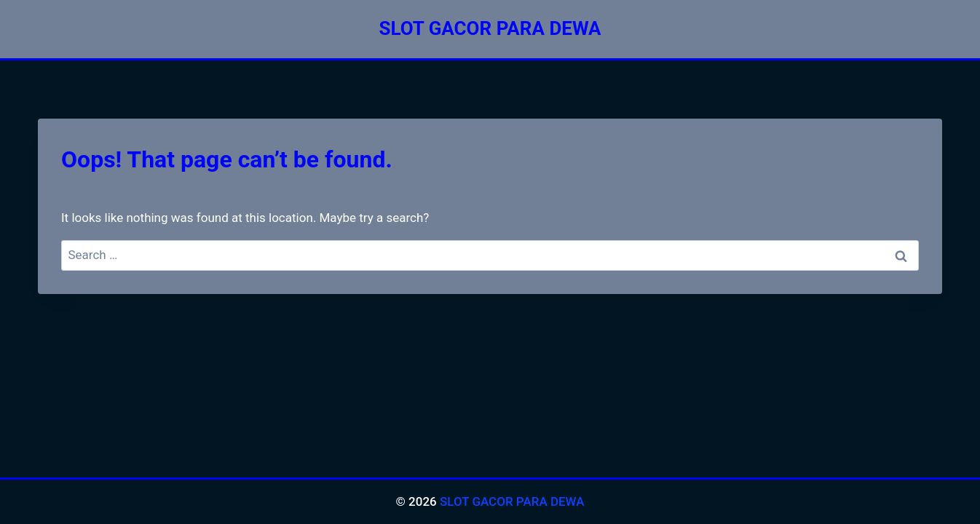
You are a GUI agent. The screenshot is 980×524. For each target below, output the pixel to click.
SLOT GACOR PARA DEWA (512, 501)
